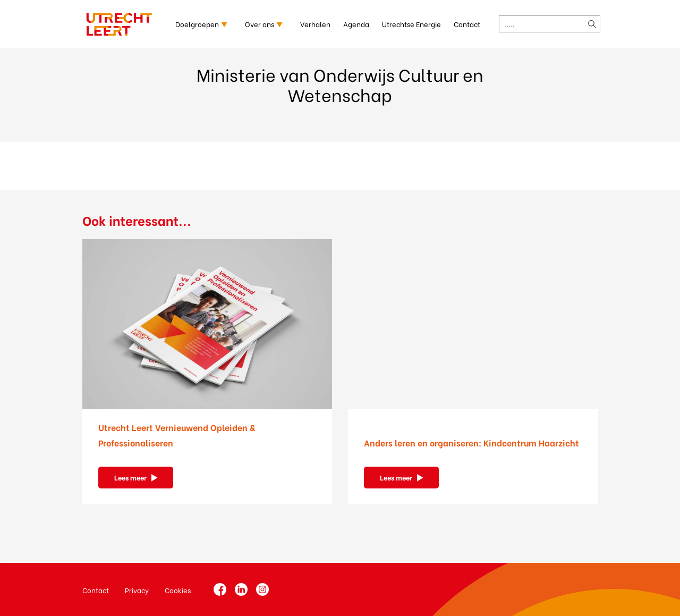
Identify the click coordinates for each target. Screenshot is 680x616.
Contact (467, 24)
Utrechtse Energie (411, 24)
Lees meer (130, 477)
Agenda (356, 24)
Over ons (260, 24)
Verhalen (315, 24)
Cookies (178, 590)
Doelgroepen (197, 24)
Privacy (137, 590)
